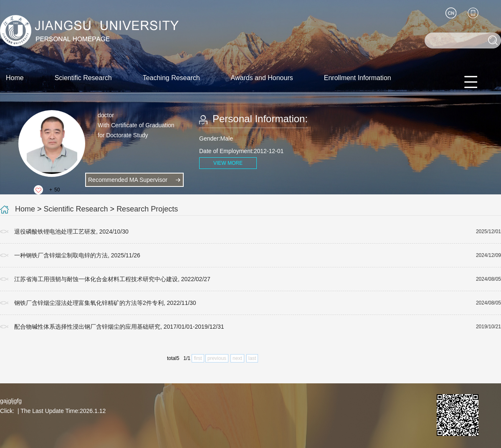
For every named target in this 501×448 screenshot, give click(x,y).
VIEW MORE (228, 163)
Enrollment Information (358, 78)
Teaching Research (171, 78)
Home (15, 78)
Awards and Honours (262, 78)
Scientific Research (83, 78)
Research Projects (147, 209)
